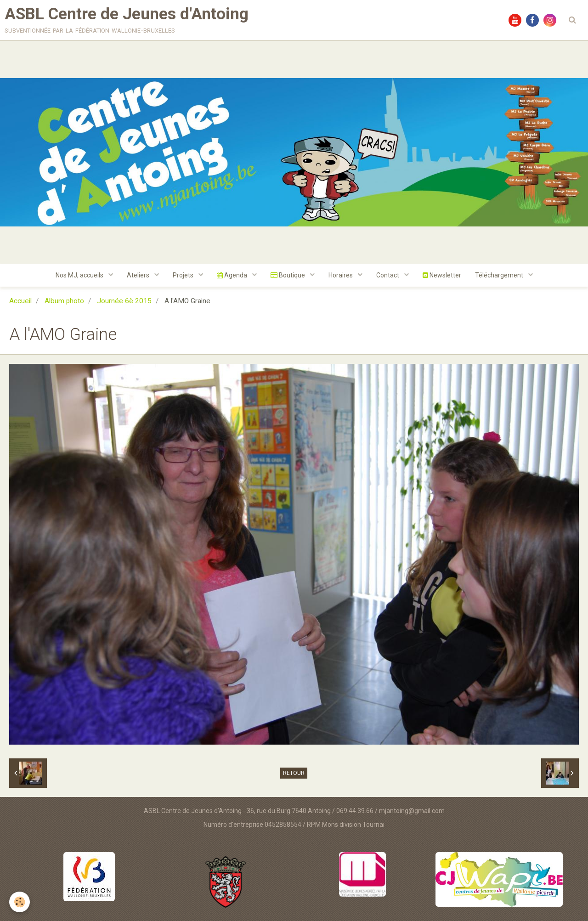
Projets (184, 275)
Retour (294, 773)
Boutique (288, 275)
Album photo (64, 301)
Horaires (341, 275)
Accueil (20, 301)
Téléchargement (500, 275)
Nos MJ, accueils (80, 275)
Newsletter (442, 275)
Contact (388, 275)
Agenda (233, 275)
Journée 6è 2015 (124, 301)
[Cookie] (20, 902)
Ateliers (139, 275)
